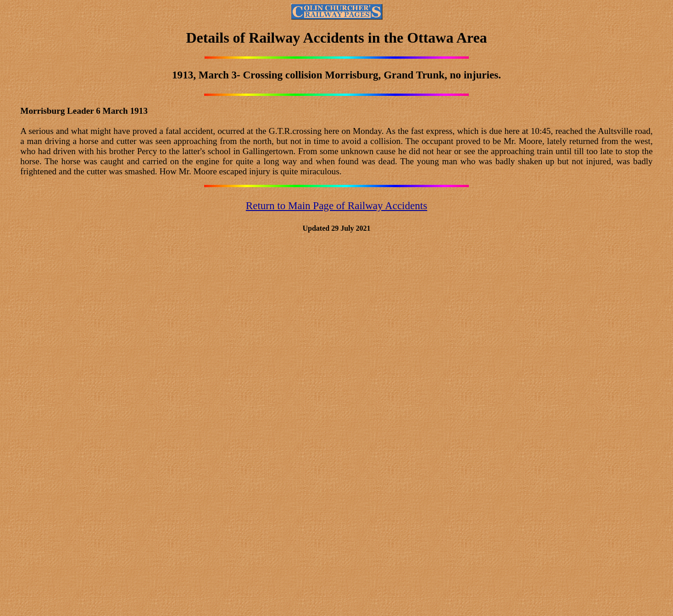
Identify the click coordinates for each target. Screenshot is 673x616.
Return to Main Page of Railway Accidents (336, 205)
